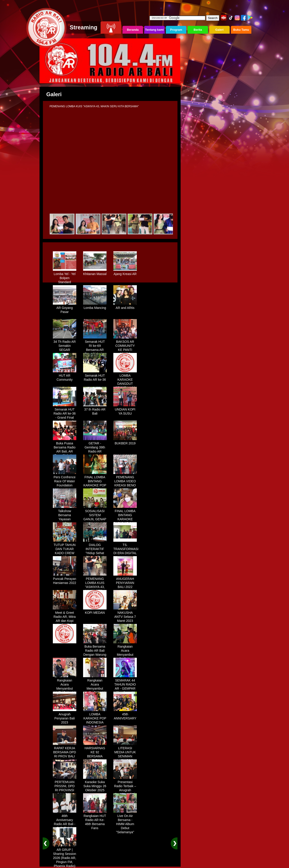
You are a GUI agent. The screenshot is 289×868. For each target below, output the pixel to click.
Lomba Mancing (95, 306)
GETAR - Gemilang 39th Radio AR (95, 446)
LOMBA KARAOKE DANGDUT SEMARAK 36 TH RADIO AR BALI (125, 384)
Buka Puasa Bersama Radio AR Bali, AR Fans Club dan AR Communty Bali (65, 452)
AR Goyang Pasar (65, 308)
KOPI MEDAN (95, 611)
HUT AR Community (65, 376)
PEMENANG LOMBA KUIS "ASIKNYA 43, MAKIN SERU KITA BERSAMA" (95, 587)
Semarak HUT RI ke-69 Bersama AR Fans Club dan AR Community (95, 348)
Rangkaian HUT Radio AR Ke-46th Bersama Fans (95, 820)
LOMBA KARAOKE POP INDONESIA (95, 717)
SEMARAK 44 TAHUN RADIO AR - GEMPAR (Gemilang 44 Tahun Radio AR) (125, 689)
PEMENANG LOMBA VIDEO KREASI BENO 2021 (125, 482)
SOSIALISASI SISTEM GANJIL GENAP (95, 513)
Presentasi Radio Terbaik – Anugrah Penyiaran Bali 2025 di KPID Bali (125, 791)
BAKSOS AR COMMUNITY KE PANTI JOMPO (125, 346)
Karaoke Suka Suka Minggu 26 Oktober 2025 (95, 784)
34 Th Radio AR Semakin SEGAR (65, 344)
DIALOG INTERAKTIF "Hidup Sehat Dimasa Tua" (95, 549)
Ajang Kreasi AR (125, 272)
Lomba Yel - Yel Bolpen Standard (65, 276)
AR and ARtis (125, 306)
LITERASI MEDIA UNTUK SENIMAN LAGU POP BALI (125, 755)
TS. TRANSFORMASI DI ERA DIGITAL (126, 547)
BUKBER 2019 (125, 442)
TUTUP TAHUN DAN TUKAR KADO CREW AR (65, 549)
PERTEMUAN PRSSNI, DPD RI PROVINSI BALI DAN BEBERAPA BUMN (65, 791)
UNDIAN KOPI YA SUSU (125, 410)
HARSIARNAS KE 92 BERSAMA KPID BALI (95, 753)
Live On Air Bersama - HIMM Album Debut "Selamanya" (125, 822)
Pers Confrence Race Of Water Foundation (65, 480)
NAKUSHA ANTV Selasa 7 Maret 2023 (125, 615)
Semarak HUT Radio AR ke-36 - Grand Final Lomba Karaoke (65, 414)
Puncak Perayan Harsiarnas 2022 (65, 579)
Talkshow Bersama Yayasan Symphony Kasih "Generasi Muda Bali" (65, 520)
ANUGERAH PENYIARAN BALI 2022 (125, 581)
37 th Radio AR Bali (95, 410)
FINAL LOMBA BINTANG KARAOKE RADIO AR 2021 (125, 516)
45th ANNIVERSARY (125, 715)
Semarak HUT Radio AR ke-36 (95, 376)
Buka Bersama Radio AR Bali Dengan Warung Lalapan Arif (95, 651)
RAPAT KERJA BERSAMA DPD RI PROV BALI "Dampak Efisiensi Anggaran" (65, 757)
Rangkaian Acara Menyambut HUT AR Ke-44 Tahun (125, 653)
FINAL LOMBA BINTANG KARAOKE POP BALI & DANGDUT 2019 (95, 484)
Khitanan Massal (95, 272)
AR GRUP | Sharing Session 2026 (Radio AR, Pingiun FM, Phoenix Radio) (65, 856)
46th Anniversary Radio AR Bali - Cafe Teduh (65, 820)
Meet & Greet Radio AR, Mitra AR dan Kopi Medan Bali (65, 617)
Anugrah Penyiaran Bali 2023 (65, 717)
